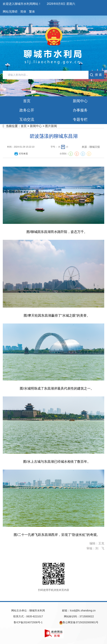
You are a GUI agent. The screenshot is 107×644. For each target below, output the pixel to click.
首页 (24, 126)
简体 (23, 12)
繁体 (32, 12)
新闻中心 (36, 126)
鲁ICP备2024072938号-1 (28, 622)
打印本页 (21, 154)
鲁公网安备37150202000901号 (79, 623)
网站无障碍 (10, 12)
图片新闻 (51, 126)
